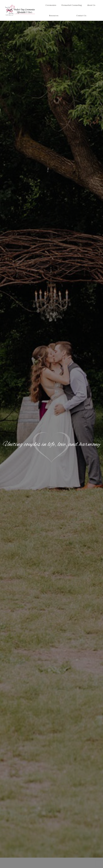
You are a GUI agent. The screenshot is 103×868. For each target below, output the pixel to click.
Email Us (23, 2)
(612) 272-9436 (11, 2)
